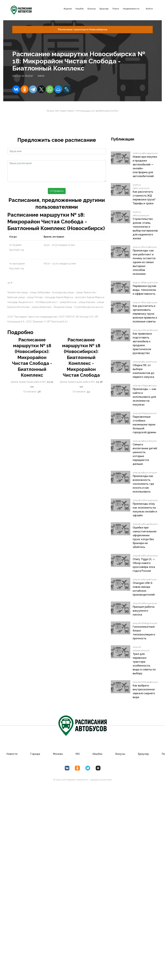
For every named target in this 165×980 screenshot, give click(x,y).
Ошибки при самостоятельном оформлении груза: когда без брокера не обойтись (145, 537)
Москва (58, 754)
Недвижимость (131, 9)
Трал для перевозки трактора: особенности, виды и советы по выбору (144, 664)
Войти (149, 9)
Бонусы (92, 9)
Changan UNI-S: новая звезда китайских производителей (144, 589)
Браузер (104, 9)
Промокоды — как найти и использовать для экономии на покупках (144, 397)
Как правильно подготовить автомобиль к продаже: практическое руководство (142, 343)
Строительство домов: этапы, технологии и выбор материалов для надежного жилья (145, 229)
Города (36, 754)
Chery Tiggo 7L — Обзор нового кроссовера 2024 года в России (144, 565)
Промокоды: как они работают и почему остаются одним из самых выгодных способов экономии (144, 262)
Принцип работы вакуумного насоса (144, 611)
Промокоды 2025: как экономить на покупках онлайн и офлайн (145, 510)
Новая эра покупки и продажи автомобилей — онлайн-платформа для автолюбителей (145, 166)
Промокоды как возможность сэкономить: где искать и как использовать (143, 484)
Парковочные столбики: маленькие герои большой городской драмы (144, 425)
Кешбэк (80, 9)
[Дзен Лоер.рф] (98, 768)
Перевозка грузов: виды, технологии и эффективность (145, 290)
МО (78, 754)
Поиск (116, 9)
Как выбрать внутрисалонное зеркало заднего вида (144, 691)
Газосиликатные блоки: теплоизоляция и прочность (144, 633)
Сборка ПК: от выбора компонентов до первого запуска (143, 371)
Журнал (68, 9)
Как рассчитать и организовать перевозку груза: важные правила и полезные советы (145, 314)
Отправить (57, 191)
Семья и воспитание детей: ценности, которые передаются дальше (145, 454)
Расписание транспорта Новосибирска (83, 29)
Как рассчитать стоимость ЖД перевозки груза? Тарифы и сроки (144, 198)
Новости (13, 754)
